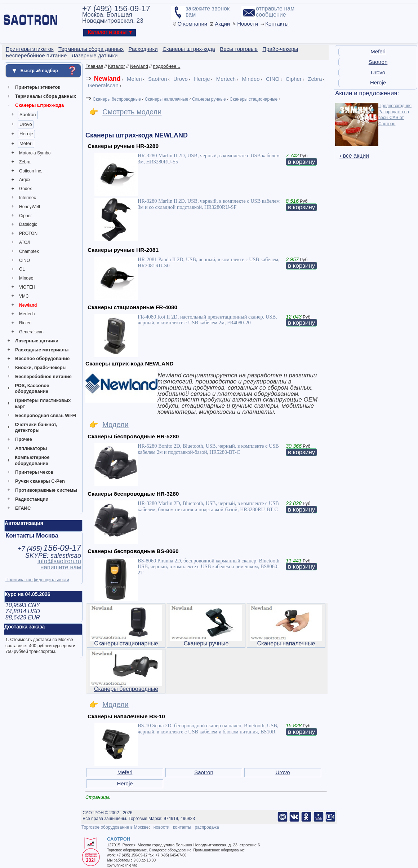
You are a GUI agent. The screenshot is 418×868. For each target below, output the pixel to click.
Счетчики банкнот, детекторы (36, 428)
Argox (25, 180)
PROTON (28, 233)
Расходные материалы (42, 350)
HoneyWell (30, 207)
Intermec (28, 198)
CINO (25, 260)
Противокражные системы (46, 490)
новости (161, 827)
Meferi (26, 143)
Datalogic (28, 224)
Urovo (26, 124)
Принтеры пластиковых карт (43, 403)
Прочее (24, 439)
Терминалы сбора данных (46, 96)
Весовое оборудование (42, 358)
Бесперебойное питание (43, 376)
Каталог (117, 66)
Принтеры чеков (34, 472)
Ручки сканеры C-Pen (40, 481)
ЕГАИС (23, 508)
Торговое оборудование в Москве (115, 827)
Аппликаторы (31, 448)
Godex (25, 189)
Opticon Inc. (31, 171)
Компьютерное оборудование (32, 460)
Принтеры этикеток (38, 87)
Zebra (25, 162)
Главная (94, 66)
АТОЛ (25, 242)
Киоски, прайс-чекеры (41, 367)
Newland (28, 305)
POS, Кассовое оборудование (32, 389)
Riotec (25, 323)
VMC (24, 296)
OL (22, 269)
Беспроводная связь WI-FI (46, 415)
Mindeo (26, 278)
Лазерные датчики (37, 341)
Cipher (25, 216)
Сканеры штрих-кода (39, 105)
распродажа (207, 827)
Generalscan (31, 332)
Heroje (26, 134)
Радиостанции (32, 499)
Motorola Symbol (35, 153)
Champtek (29, 251)
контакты (182, 827)
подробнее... (166, 66)
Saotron (28, 115)
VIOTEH (27, 287)
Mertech (27, 314)
